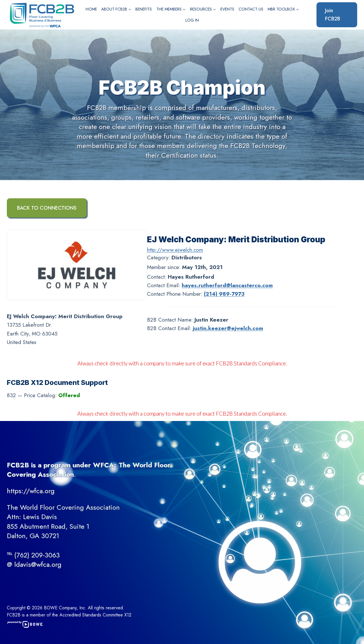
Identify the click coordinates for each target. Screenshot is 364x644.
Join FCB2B (333, 15)
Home (91, 9)
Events (227, 9)
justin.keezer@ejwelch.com (228, 328)
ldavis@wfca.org (38, 564)
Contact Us (251, 9)
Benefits (144, 9)
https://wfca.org (31, 491)
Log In (192, 20)
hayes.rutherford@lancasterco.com (227, 285)
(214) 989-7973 (224, 294)
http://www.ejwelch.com (175, 250)
